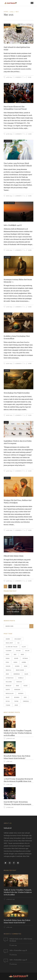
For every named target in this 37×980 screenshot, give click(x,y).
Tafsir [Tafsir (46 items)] (16, 701)
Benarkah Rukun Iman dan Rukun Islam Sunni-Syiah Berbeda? (17, 757)
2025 (12, 12)
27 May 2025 (9, 250)
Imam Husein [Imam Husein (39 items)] (20, 670)
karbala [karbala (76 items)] (21, 678)
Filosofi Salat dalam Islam (14, 556)
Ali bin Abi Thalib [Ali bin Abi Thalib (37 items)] (12, 647)
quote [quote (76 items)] (8, 690)
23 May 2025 (9, 581)
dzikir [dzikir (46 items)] (16, 658)
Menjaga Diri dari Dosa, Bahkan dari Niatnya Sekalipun (18, 501)
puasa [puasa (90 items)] (26, 686)
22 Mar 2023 (14, 955)
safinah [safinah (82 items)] (21, 693)
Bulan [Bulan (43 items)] (27, 651)
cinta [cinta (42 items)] (8, 655)
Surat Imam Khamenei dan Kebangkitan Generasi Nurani (15, 108)
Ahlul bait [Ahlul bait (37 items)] (9, 643)
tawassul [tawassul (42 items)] (26, 701)
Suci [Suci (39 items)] (25, 697)
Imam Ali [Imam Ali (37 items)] (9, 670)
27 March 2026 (10, 807)
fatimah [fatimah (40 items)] (25, 658)
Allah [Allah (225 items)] (24, 647)
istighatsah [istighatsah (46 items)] (10, 678)
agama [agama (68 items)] (8, 639)
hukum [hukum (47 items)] (8, 666)
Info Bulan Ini (9, 203)
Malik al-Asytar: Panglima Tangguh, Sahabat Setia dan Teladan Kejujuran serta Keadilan (18, 608)
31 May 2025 (9, 77)
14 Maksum (8, 141)
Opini (6, 84)
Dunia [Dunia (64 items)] (8, 658)
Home (6, 12)
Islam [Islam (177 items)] (26, 674)
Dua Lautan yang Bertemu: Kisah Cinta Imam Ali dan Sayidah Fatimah (18, 164)
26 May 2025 (9, 364)
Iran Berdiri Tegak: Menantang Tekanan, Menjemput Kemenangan (17, 803)
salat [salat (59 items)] (8, 697)
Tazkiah (7, 478)
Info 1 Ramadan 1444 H (18, 950)
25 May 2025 (9, 471)
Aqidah (7, 371)
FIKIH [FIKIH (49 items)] (7, 662)
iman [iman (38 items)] (7, 674)
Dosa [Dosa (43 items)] (22, 655)
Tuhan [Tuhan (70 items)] (8, 705)
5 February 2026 (10, 738)
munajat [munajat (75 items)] (9, 686)
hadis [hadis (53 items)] (15, 662)
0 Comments (18, 77)
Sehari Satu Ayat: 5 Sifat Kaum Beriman (21, 940)
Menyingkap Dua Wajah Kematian (17, 393)
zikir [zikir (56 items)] (16, 705)
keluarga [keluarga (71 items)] (9, 682)
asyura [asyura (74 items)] (18, 651)
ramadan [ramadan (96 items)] (17, 690)
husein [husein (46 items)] (17, 666)
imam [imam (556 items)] (26, 666)
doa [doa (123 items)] (15, 655)
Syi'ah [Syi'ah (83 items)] (8, 701)
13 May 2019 (14, 945)
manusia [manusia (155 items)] (19, 682)
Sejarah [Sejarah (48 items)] (17, 697)
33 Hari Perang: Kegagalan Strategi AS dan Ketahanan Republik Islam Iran (18, 780)
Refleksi (7, 257)
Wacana (7, 25)
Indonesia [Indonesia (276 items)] (17, 674)
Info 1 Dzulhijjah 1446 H (13, 225)
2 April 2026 (9, 784)
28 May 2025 (9, 196)
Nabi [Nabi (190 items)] (18, 686)
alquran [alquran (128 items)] (9, 651)
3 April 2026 (9, 761)
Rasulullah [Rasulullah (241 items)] (10, 693)
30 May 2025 (9, 134)
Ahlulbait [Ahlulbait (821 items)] (18, 639)
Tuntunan (8, 537)
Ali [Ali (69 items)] (18, 643)
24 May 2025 (9, 530)
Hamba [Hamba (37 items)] (24, 662)
